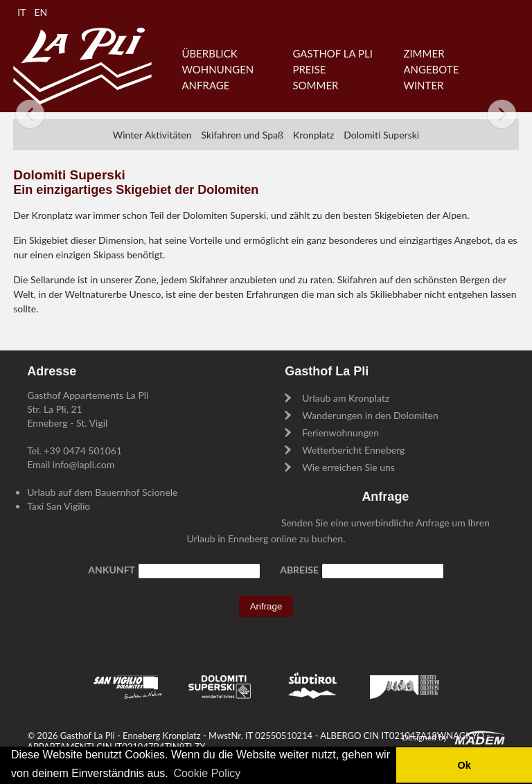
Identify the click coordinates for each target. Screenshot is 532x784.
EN (41, 12)
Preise (309, 69)
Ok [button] (464, 765)
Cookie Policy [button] (207, 773)
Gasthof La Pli (332, 53)
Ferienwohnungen (340, 433)
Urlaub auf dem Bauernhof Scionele (102, 492)
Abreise (299, 570)
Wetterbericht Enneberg (353, 450)
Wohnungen (218, 69)
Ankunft (112, 570)
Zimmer (424, 53)
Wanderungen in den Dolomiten (370, 415)
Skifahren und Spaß (242, 135)
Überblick (209, 53)
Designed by (425, 737)
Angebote (431, 69)
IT (21, 12)
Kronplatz (313, 135)
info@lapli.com (83, 464)
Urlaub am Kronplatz (346, 398)
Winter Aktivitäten (152, 135)
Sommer (315, 85)
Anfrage (205, 85)
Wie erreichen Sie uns (348, 467)
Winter (423, 85)
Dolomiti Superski (381, 135)
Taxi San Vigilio (59, 506)
